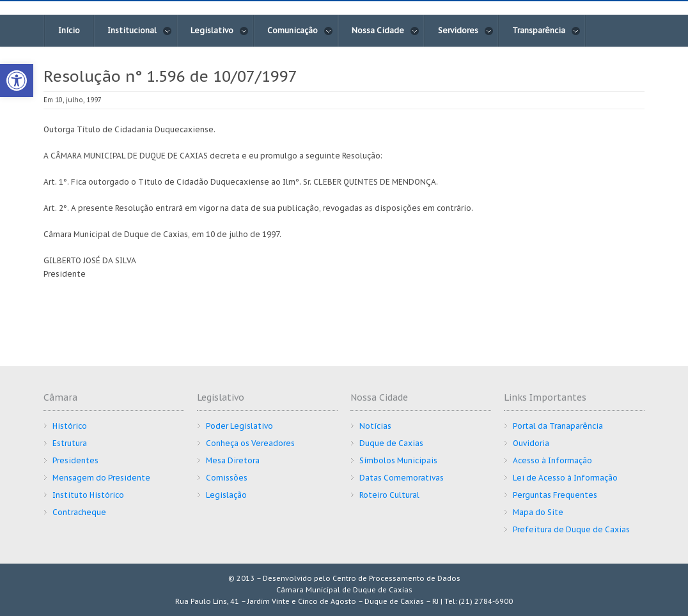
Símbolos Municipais (398, 460)
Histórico (70, 426)
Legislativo (220, 31)
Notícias (375, 426)
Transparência (546, 31)
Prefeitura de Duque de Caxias (571, 529)
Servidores (466, 31)
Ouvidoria (531, 443)
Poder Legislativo (239, 426)
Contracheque (79, 512)
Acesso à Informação (552, 460)
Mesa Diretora (233, 460)
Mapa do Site (538, 512)
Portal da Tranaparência (558, 426)
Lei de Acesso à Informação (565, 478)
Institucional (140, 31)
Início (69, 30)
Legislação (226, 495)
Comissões (227, 478)
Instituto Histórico (88, 495)
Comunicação (300, 31)
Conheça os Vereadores (250, 443)
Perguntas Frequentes (555, 495)
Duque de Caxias (391, 443)
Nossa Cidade (386, 31)
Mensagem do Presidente (101, 478)
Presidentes (75, 460)
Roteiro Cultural (389, 495)
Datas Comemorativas (402, 478)
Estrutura (70, 443)
